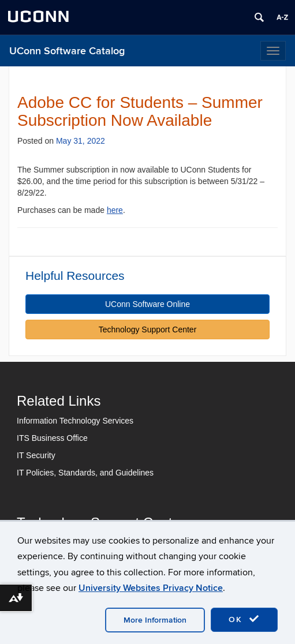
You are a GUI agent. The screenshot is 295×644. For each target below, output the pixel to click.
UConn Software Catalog (67, 51)
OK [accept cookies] (244, 619)
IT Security (36, 455)
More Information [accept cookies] (155, 620)
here (115, 210)
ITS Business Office (52, 438)
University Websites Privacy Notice (151, 588)
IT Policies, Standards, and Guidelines (85, 473)
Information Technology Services (75, 421)
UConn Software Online (147, 304)
